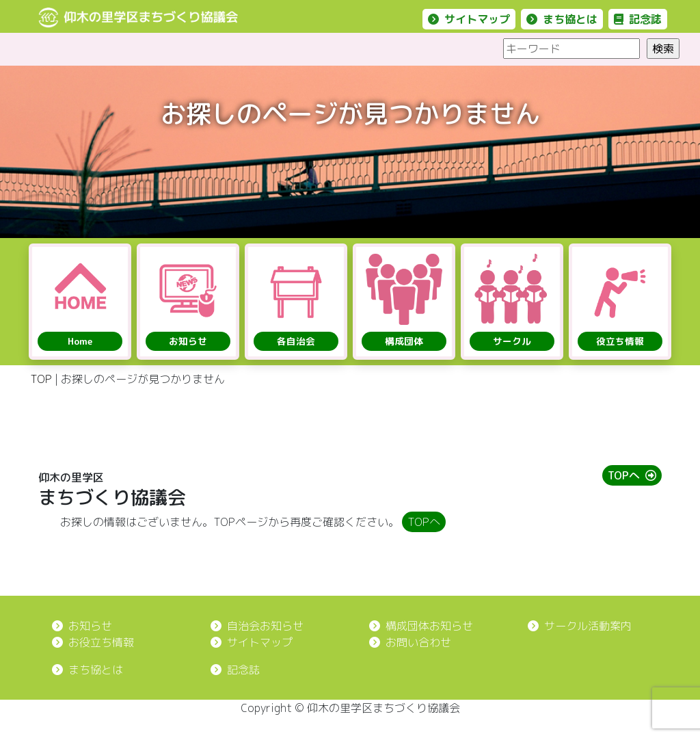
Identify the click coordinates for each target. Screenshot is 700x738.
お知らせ (188, 341)
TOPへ (632, 475)
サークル (512, 341)
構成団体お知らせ (421, 626)
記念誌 (638, 19)
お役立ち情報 (93, 642)
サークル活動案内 (580, 626)
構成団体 (404, 341)
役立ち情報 (620, 341)
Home (80, 341)
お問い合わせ (410, 642)
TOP (41, 379)
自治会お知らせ (257, 626)
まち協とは (562, 19)
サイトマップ (469, 19)
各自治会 (296, 341)
